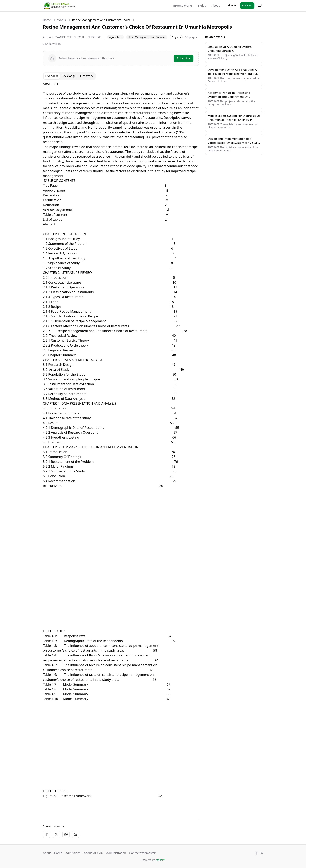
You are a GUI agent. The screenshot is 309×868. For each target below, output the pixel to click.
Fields (202, 6)
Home (47, 20)
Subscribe (183, 58)
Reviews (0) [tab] (69, 76)
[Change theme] (260, 6)
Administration (116, 853)
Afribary (160, 860)
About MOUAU (93, 853)
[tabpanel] (121, 447)
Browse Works (183, 6)
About (216, 6)
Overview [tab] (52, 76)
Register (247, 6)
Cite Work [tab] (87, 76)
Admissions (73, 853)
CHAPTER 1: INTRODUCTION (64, 234)
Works (61, 20)
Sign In (232, 6)
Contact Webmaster (142, 853)
